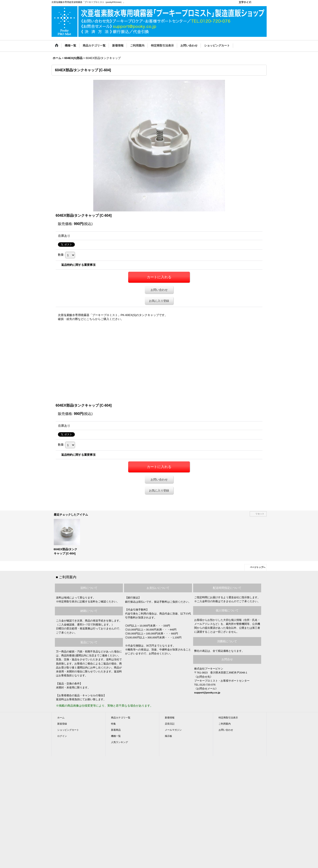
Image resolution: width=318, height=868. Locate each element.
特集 (113, 724)
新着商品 (116, 730)
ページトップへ (258, 567)
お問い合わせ (159, 290)
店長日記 (170, 724)
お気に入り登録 (159, 301)
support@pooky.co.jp (207, 692)
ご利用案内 (225, 724)
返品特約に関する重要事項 (78, 265)
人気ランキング (119, 742)
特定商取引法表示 (228, 718)
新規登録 (62, 724)
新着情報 (170, 718)
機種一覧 (116, 736)
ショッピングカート (68, 730)
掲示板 (168, 736)
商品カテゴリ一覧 (121, 718)
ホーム (61, 718)
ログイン (62, 736)
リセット (260, 514)
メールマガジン (173, 730)
